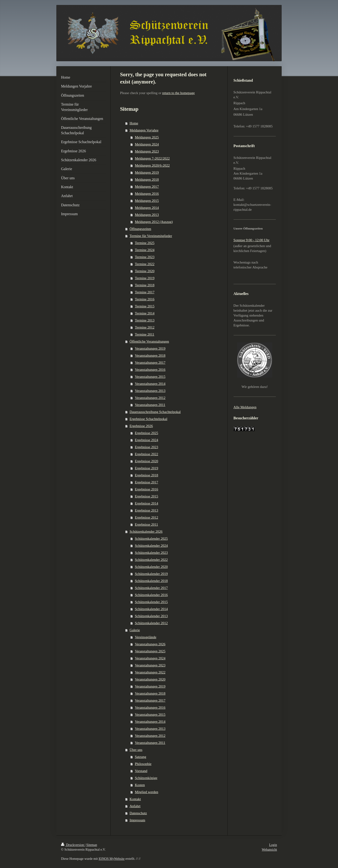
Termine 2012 (145, 327)
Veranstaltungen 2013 (150, 391)
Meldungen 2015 (147, 201)
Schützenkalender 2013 (151, 616)
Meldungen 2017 (147, 187)
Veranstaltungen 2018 (150, 356)
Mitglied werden (146, 792)
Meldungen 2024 (147, 144)
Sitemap (92, 845)
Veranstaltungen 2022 (150, 672)
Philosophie (143, 764)
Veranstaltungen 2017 (150, 363)
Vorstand (141, 771)
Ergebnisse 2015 (146, 496)
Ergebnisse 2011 (146, 524)
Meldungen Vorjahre (144, 130)
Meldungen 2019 (147, 172)
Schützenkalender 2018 (151, 581)
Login (273, 845)
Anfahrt (135, 806)
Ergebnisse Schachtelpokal (148, 419)
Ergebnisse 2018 (146, 475)
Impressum (137, 820)
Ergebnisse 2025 (146, 433)
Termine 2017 (145, 292)
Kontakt (135, 799)
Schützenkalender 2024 (151, 546)
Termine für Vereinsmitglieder (151, 236)
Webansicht (269, 850)
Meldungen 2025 (147, 137)
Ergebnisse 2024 (146, 440)
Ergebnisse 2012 (146, 517)
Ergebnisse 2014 (146, 503)
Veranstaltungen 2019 (150, 348)
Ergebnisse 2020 (146, 461)
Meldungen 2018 (147, 180)
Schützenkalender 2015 (151, 602)
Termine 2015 (145, 306)
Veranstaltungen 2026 (150, 644)
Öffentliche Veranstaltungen (149, 341)
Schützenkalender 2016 (151, 595)
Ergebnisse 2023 (146, 447)
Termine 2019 (145, 278)
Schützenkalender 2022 (151, 560)
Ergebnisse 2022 (146, 454)
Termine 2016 (145, 299)
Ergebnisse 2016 (146, 489)
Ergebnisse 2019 (146, 468)
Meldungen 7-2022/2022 (152, 158)
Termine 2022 (145, 264)
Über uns (136, 750)
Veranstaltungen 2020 (150, 679)
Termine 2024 (145, 250)
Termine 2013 (145, 320)
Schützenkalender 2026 (146, 532)
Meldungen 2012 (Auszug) (154, 222)
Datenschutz (138, 813)
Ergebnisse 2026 (141, 426)
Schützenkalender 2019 (151, 574)
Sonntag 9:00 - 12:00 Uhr (252, 240)
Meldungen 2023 (147, 151)
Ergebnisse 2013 (146, 510)
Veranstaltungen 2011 (150, 405)
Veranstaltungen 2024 (150, 658)
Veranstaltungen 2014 (150, 384)
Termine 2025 (145, 243)
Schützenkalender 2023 (151, 553)
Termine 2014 (145, 313)
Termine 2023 (145, 257)
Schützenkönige (146, 778)
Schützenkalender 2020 (151, 567)
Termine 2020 (145, 271)
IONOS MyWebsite (111, 859)
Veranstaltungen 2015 (150, 377)
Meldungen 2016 (147, 194)
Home (134, 123)
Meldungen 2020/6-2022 (152, 165)
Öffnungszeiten (140, 229)
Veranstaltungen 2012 (150, 398)
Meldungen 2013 (147, 215)
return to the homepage (179, 93)
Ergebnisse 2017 (146, 482)
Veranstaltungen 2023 (150, 665)
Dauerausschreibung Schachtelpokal (155, 412)
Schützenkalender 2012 (151, 623)
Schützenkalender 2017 (151, 588)
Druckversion (73, 845)
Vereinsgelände (146, 637)
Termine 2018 (145, 285)
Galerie (135, 630)
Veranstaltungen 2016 (150, 370)
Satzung (140, 757)
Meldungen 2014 (147, 208)
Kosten (140, 785)
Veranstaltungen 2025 (150, 651)
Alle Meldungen (245, 407)
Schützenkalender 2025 (151, 539)
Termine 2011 (144, 334)
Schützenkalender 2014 (151, 609)
